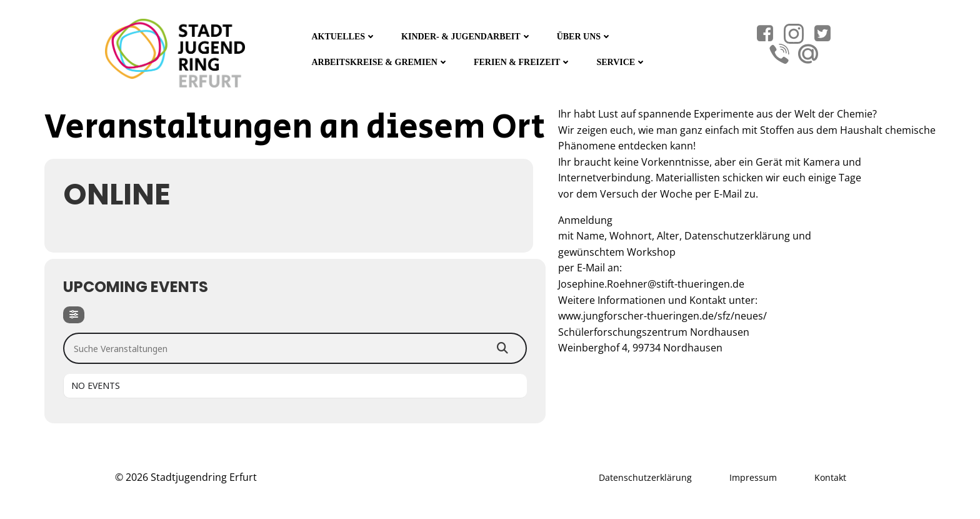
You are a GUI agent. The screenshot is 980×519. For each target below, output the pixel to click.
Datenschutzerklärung (645, 477)
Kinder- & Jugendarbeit (467, 37)
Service (621, 62)
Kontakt (830, 477)
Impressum (753, 477)
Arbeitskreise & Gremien (380, 62)
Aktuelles (344, 37)
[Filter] (74, 315)
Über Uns (584, 37)
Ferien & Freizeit (522, 62)
